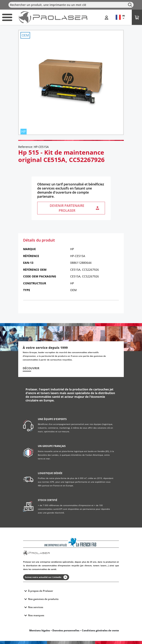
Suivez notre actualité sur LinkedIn (46, 577)
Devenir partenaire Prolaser (75, 208)
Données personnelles (66, 630)
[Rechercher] (71, 5)
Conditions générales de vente (100, 630)
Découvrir (31, 368)
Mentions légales (40, 630)
